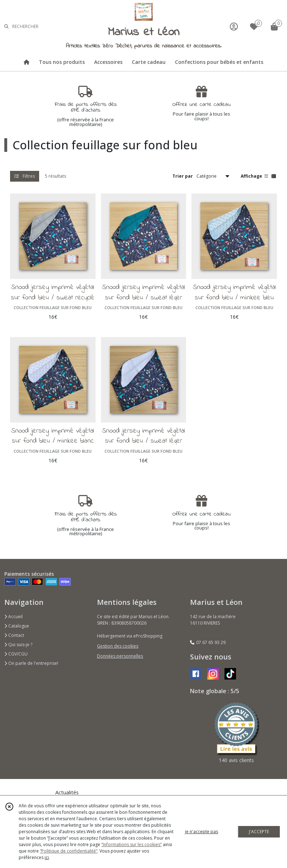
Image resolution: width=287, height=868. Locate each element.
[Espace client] (234, 26)
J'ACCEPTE (259, 832)
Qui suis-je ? (18, 645)
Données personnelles (120, 656)
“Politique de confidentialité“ (69, 851)
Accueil (13, 617)
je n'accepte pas (202, 832)
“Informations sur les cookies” (131, 844)
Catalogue (17, 626)
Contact (14, 635)
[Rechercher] (6, 26)
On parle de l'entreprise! (31, 663)
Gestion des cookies (118, 646)
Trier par (183, 176)
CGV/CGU (16, 654)
